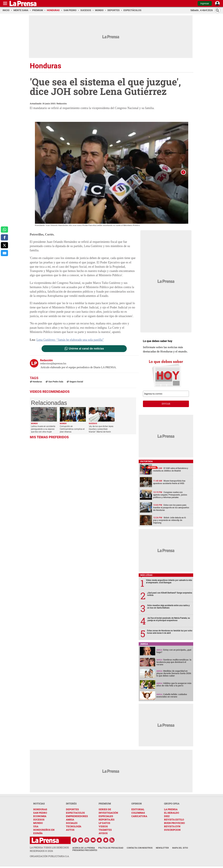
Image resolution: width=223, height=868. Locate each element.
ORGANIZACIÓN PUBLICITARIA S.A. (50, 858)
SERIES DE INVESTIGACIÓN (108, 812)
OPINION (137, 805)
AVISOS (103, 835)
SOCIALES (72, 824)
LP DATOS (104, 824)
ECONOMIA (40, 817)
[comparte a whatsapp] (4, 230)
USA (36, 828)
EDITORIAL (138, 811)
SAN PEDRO (40, 814)
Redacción (62, 103)
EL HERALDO (172, 814)
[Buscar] (218, 10)
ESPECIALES (106, 817)
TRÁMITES (105, 831)
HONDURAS (40, 811)
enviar (166, 405)
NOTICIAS (39, 805)
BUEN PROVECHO (174, 824)
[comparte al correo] (4, 253)
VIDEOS (103, 828)
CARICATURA (139, 817)
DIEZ (167, 817)
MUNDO (38, 824)
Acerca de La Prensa (84, 849)
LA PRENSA (171, 811)
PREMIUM (105, 805)
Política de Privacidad (111, 849)
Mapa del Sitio (180, 849)
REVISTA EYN (172, 828)
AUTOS (70, 831)
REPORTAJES (107, 821)
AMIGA (70, 821)
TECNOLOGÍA (74, 828)
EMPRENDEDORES (77, 817)
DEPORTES (72, 811)
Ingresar (205, 3)
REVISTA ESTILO (174, 821)
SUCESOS (39, 821)
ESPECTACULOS (75, 814)
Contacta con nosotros (140, 849)
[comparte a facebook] (4, 237)
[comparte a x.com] (4, 245)
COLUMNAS (138, 814)
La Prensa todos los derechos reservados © (49, 851)
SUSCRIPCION (172, 831)
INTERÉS (71, 805)
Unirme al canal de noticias (86, 350)
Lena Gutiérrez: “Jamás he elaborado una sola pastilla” (70, 341)
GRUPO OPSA (172, 805)
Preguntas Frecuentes (85, 852)
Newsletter (162, 849)
